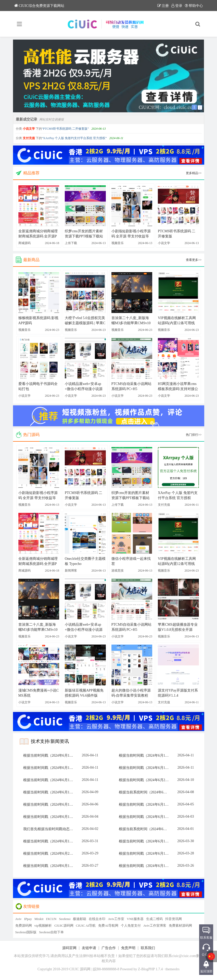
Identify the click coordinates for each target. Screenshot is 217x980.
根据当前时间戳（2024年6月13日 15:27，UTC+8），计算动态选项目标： (145, 854)
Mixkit (39, 919)
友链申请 (89, 948)
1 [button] (194, 107)
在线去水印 (97, 919)
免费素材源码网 (180, 925)
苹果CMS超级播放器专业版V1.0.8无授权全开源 (178, 627)
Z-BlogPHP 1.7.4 (150, 969)
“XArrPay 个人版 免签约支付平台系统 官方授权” (74, 138)
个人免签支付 (131, 925)
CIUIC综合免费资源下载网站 (39, 6)
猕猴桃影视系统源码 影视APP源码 (39, 320)
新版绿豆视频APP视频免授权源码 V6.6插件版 (84, 693)
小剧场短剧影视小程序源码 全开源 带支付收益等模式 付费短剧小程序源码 (132, 234)
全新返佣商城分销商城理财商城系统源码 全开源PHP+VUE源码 (38, 234)
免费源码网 (24, 925)
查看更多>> (194, 260)
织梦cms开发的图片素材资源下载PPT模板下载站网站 (84, 234)
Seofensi (65, 919)
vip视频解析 (43, 925)
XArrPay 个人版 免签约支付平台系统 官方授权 (178, 495)
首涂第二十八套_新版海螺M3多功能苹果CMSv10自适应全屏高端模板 (131, 321)
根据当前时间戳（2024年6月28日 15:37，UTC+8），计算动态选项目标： (145, 780)
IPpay (28, 919)
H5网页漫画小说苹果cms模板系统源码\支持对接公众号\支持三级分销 (178, 387)
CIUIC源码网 (64, 925)
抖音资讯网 (174, 919)
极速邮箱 (80, 919)
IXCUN (51, 919)
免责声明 (128, 948)
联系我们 (148, 948)
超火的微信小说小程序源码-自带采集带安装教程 (131, 693)
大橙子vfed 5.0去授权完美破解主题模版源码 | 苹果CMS (85, 321)
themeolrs (173, 969)
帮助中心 (194, 6)
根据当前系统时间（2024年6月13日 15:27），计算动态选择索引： (145, 792)
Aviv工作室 (116, 919)
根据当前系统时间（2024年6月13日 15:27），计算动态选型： (145, 829)
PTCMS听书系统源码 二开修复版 (177, 234)
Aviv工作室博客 (155, 925)
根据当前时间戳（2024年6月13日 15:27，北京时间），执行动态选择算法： (50, 755)
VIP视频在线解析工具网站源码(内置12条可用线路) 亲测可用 (177, 321)
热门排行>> (194, 435)
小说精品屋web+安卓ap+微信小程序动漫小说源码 (84, 387)
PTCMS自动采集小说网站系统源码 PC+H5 (132, 386)
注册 (163, 6)
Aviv (18, 919)
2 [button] (200, 107)
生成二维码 (154, 919)
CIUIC (74, 969)
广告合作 (109, 948)
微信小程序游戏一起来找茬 (131, 561)
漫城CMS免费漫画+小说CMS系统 (39, 693)
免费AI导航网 (108, 925)
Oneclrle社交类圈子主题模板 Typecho (85, 561)
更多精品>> (194, 173)
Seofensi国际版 (26, 932)
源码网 (85, 969)
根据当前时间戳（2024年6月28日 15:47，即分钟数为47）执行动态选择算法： (50, 854)
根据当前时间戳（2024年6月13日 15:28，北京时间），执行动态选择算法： (145, 768)
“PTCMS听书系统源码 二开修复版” (65, 129)
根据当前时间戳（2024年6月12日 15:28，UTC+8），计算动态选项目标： (50, 768)
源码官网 (69, 948)
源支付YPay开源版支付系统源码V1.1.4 (178, 693)
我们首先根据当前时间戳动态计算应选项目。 (50, 829)
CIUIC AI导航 (86, 925)
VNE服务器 (135, 919)
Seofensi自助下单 (51, 932)
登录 (177, 6)
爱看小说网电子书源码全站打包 (38, 386)
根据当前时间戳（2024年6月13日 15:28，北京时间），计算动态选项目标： (145, 755)
